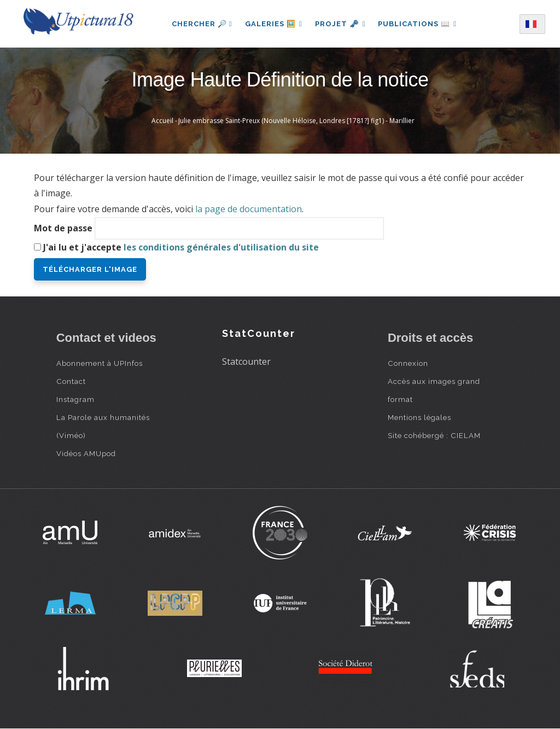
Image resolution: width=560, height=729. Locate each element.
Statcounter (246, 361)
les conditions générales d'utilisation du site (221, 247)
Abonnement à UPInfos (100, 363)
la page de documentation (249, 209)
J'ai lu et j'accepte (181, 247)
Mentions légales (419, 417)
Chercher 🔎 (201, 24)
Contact (71, 381)
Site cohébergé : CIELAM (434, 435)
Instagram (75, 399)
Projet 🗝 (340, 24)
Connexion (408, 363)
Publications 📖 (418, 24)
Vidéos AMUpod (86, 453)
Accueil (162, 121)
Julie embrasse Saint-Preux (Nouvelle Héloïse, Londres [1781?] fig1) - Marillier (296, 121)
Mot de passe (63, 228)
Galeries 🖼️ (273, 24)
